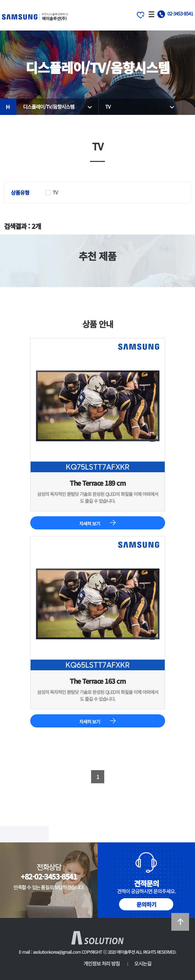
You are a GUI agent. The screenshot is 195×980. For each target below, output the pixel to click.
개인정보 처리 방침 (102, 963)
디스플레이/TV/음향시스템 (49, 107)
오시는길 (143, 963)
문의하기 (146, 904)
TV (108, 107)
